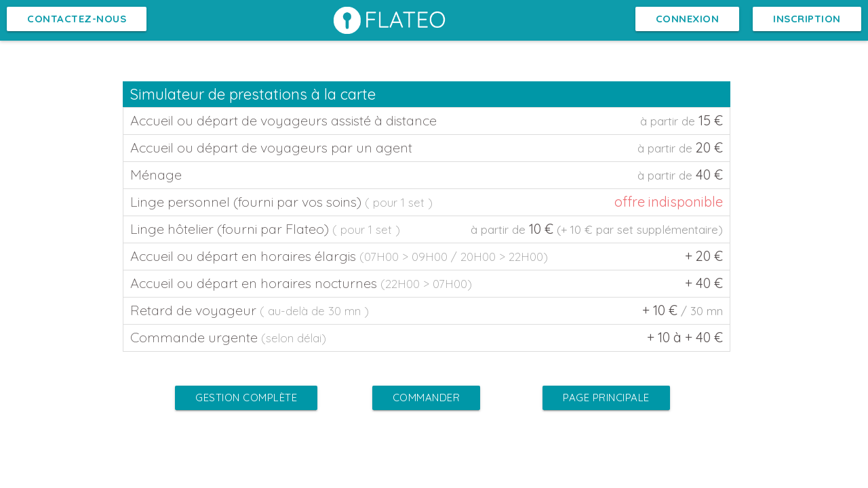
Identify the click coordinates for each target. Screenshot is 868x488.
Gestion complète (246, 398)
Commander (427, 398)
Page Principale (606, 398)
